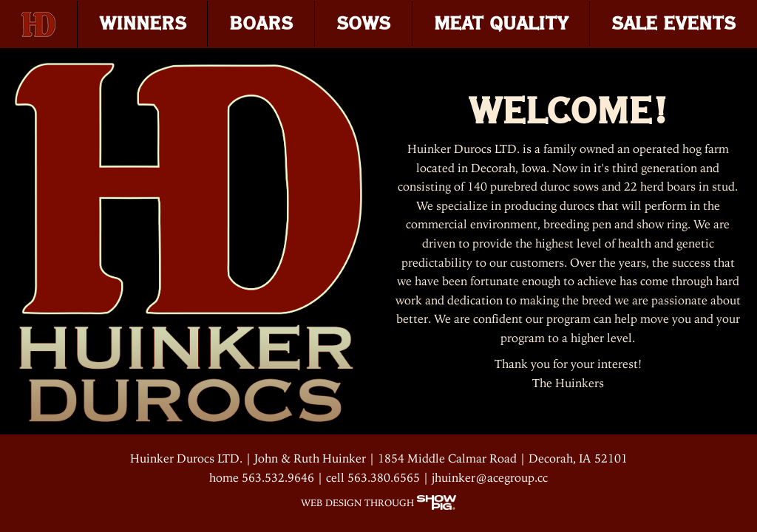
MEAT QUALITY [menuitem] (501, 24)
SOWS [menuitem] (363, 24)
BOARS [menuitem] (261, 24)
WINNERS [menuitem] (143, 24)
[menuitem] (39, 24)
